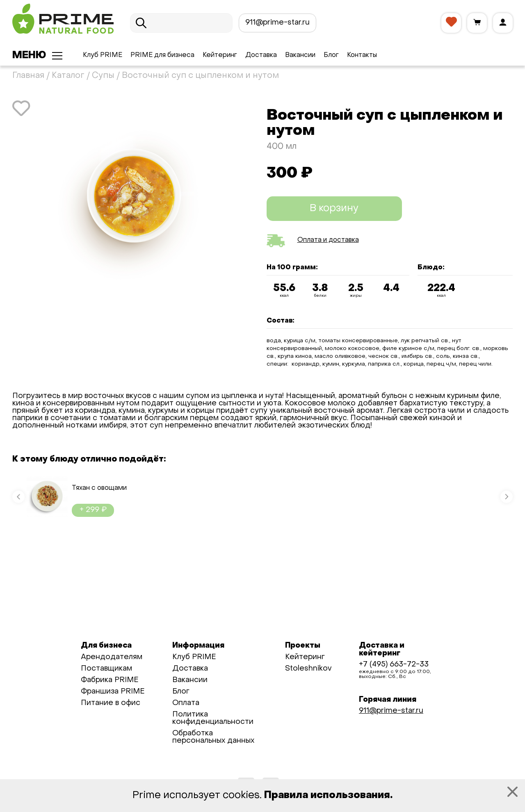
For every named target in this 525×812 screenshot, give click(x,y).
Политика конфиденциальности (213, 718)
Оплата (186, 703)
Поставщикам (106, 669)
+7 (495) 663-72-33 (394, 665)
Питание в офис (111, 703)
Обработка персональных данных (213, 737)
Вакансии (300, 55)
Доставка (261, 55)
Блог (331, 55)
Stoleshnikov (308, 669)
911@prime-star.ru (277, 23)
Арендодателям (112, 657)
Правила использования (327, 796)
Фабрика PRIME (110, 680)
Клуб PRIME (103, 55)
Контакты (362, 55)
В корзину (334, 209)
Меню (29, 56)
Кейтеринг (220, 55)
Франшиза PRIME (113, 692)
